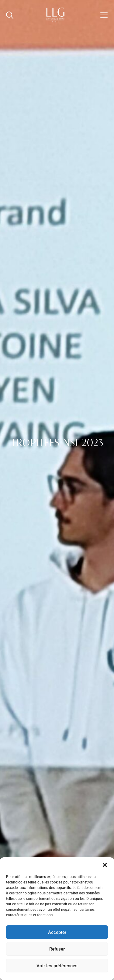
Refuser (57, 949)
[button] (105, 865)
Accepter (57, 932)
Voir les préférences (57, 966)
